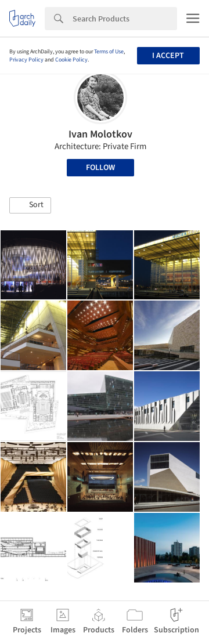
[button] (30, 205)
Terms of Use (109, 52)
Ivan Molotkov (100, 134)
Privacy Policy (26, 60)
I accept (168, 56)
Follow (100, 168)
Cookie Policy (71, 60)
